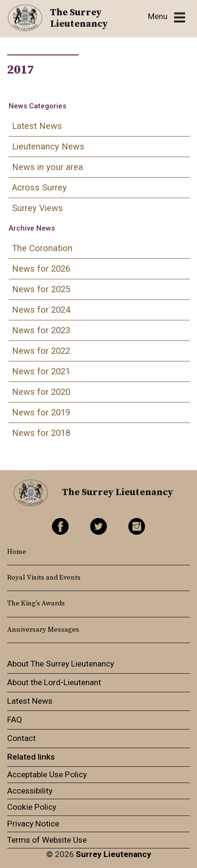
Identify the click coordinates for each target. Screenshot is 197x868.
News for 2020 (41, 392)
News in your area (47, 167)
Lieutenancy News (48, 147)
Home (17, 552)
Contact (21, 738)
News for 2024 (41, 310)
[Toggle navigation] (166, 17)
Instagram (137, 526)
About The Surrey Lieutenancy (61, 664)
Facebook (60, 526)
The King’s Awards (36, 603)
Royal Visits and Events (44, 578)
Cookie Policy (32, 807)
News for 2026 (41, 269)
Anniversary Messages (43, 630)
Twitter (98, 526)
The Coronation (42, 248)
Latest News (37, 126)
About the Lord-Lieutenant (54, 682)
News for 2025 (41, 289)
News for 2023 (41, 330)
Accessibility (30, 791)
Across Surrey (39, 188)
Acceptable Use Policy (47, 774)
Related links (31, 757)
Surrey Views (37, 208)
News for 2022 (41, 351)
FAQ (15, 720)
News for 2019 (41, 413)
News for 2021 (41, 371)
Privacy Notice (33, 824)
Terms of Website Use (47, 840)
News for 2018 (41, 433)
